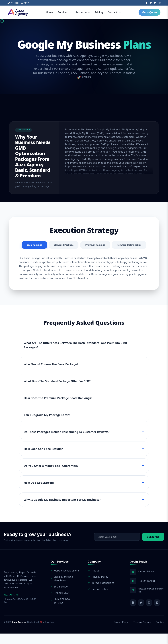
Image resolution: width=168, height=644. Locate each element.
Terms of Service (142, 633)
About (93, 581)
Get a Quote (150, 12)
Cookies (160, 633)
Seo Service (59, 597)
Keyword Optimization (84, 255)
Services (64, 12)
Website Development (65, 581)
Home (49, 12)
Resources (83, 12)
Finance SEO (60, 603)
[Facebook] (146, 3)
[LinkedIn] (155, 3)
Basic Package (50, 245)
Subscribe (153, 547)
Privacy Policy (98, 587)
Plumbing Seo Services (60, 611)
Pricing (99, 12)
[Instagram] (160, 3)
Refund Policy (98, 600)
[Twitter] (151, 3)
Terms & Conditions (101, 593)
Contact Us (114, 12)
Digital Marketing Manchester (62, 589)
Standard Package (82, 245)
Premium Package (115, 245)
